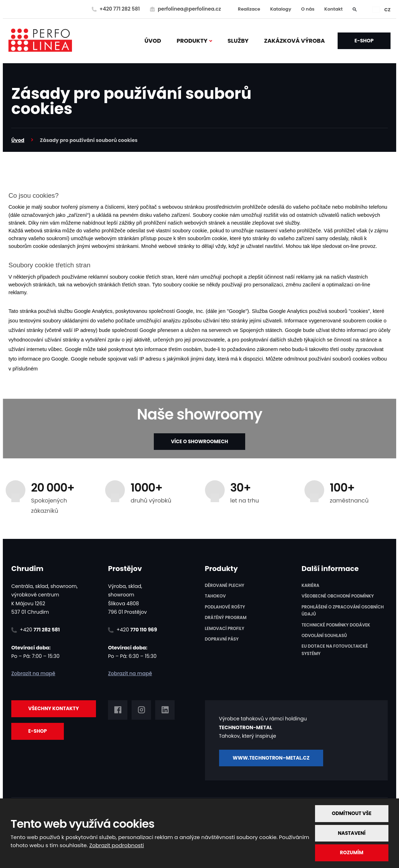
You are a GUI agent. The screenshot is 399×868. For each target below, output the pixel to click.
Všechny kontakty (54, 709)
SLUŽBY (238, 41)
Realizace (249, 9)
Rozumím (351, 852)
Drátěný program (226, 618)
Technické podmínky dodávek (336, 625)
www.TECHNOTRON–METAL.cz (274, 757)
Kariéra (310, 585)
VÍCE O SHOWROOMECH (199, 441)
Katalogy (281, 9)
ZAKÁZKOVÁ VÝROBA (295, 41)
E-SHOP (364, 41)
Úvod (153, 41)
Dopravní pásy (222, 639)
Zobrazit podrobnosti (117, 845)
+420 (40, 630)
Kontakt (333, 9)
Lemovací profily (225, 628)
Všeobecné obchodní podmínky (338, 596)
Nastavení (351, 833)
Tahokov (215, 596)
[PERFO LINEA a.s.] (40, 41)
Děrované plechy (225, 585)
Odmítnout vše (351, 813)
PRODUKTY (192, 41)
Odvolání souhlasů (324, 635)
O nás (308, 9)
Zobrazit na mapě (33, 673)
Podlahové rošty (225, 607)
